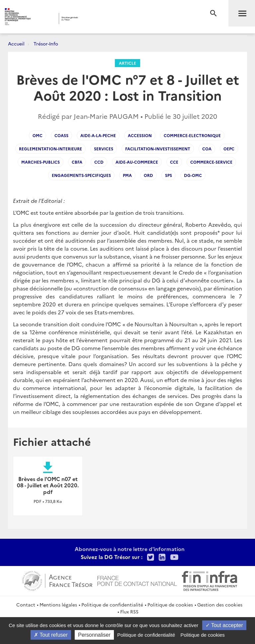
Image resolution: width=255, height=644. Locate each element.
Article (127, 63)
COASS (61, 135)
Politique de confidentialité (112, 604)
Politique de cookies (170, 604)
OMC (38, 135)
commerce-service (211, 162)
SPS (169, 175)
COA (207, 149)
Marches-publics (41, 162)
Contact (26, 604)
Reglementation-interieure (50, 149)
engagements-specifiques (81, 175)
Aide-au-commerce (137, 162)
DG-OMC (193, 175)
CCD (99, 162)
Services (104, 149)
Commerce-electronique (192, 135)
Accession (140, 135)
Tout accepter (224, 625)
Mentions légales (58, 604)
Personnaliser (94, 635)
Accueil (16, 43)
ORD (148, 175)
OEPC (229, 149)
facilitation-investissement (158, 149)
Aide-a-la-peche (98, 135)
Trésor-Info (46, 43)
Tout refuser (51, 635)
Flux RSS (129, 611)
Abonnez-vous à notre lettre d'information (130, 549)
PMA (127, 175)
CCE (174, 162)
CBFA (77, 162)
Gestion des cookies (220, 604)
